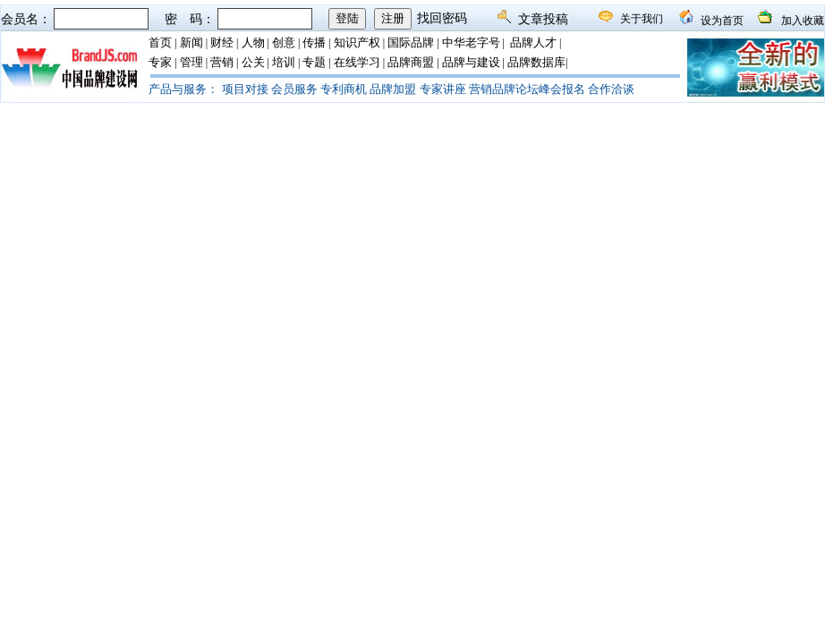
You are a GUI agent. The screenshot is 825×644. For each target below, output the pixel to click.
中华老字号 (471, 42)
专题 (314, 62)
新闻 (191, 42)
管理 (191, 62)
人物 (253, 42)
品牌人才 (533, 42)
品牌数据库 (536, 62)
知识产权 (357, 42)
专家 (160, 62)
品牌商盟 (411, 62)
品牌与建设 (471, 62)
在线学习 (357, 62)
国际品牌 (411, 42)
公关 (253, 62)
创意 (284, 42)
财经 (222, 42)
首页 (160, 42)
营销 (222, 62)
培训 (284, 62)
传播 (314, 42)
